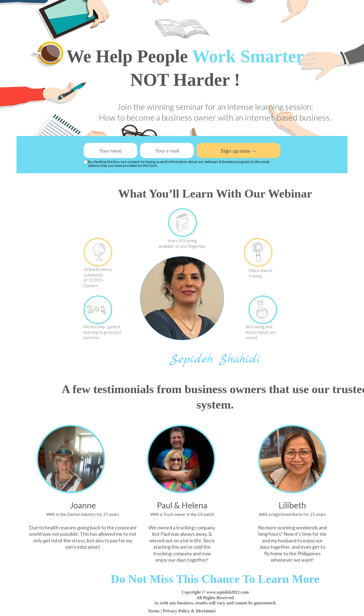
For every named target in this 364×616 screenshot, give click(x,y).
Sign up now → (239, 150)
